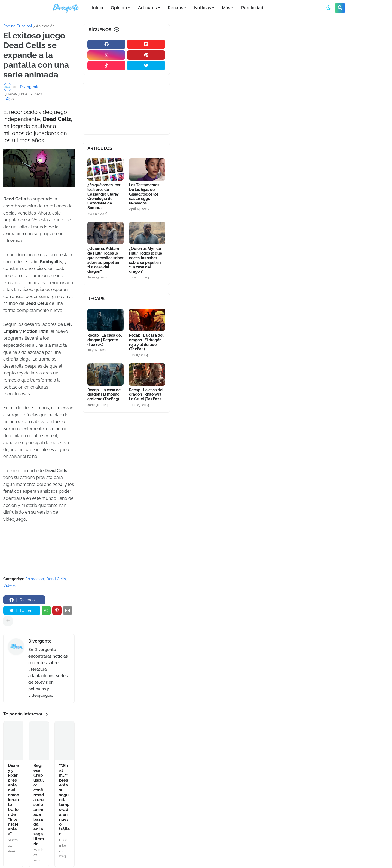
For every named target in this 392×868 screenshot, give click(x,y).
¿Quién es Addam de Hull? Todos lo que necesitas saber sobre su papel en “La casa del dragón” (105, 260)
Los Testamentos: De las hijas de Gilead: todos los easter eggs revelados (145, 194)
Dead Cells (56, 579)
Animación (45, 26)
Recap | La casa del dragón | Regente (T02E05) (105, 340)
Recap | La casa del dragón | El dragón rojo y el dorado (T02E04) (146, 342)
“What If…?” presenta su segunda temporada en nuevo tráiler (64, 800)
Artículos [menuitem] (147, 8)
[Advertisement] (283, 65)
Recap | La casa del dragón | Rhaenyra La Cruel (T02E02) (146, 395)
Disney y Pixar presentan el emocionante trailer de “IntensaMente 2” (13, 800)
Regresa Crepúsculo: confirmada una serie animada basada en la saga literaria (39, 805)
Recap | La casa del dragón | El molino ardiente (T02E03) (105, 395)
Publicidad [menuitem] (252, 8)
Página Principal (18, 26)
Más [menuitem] (226, 8)
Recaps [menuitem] (175, 8)
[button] (329, 8)
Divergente (40, 641)
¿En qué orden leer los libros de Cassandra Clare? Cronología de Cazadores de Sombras (104, 196)
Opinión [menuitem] (119, 8)
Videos (9, 585)
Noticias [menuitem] (203, 8)
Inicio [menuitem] (98, 8)
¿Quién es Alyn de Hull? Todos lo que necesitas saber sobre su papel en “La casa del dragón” (146, 260)
